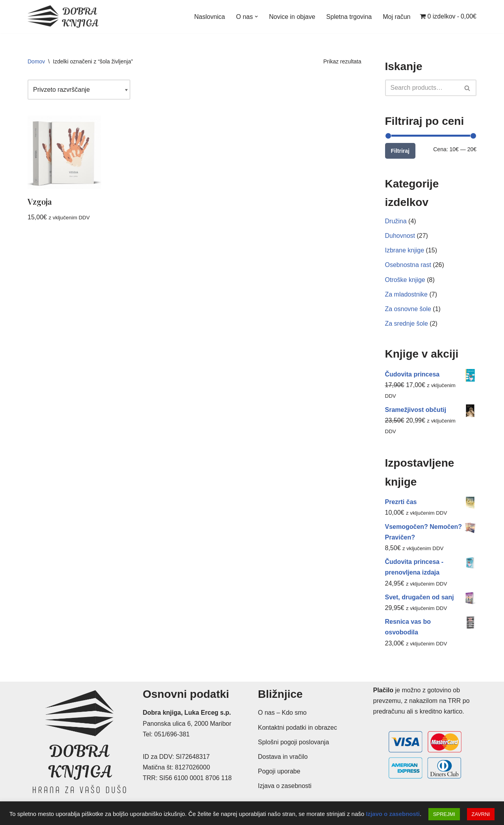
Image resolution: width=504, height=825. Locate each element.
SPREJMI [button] (444, 814)
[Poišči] (422, 88)
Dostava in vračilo (283, 757)
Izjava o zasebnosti (285, 786)
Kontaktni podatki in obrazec (297, 728)
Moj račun (397, 17)
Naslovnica (209, 17)
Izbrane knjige (405, 250)
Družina (396, 221)
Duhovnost (400, 236)
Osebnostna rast (408, 265)
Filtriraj (400, 151)
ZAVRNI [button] (481, 814)
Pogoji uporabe (279, 771)
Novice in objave (292, 17)
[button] (256, 17)
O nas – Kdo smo (282, 713)
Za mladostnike (407, 294)
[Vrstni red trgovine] (79, 90)
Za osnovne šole (408, 309)
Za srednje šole (407, 324)
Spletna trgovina (349, 17)
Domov (36, 61)
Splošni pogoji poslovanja (294, 742)
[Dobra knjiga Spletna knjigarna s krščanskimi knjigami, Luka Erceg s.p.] (63, 17)
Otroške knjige (405, 280)
